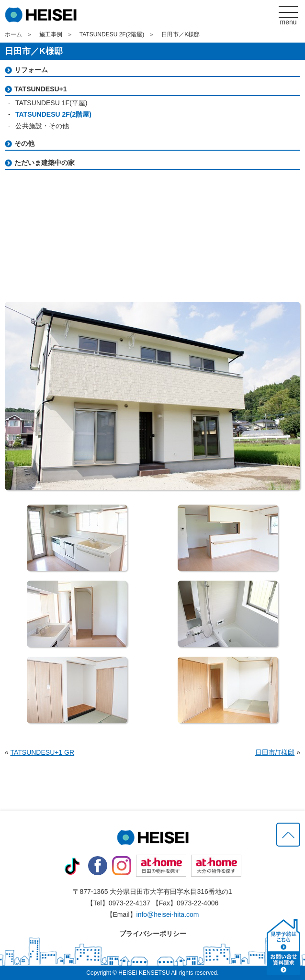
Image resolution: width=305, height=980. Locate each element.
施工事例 (51, 34)
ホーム (13, 34)
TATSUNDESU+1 (41, 89)
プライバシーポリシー (153, 934)
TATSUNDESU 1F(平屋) (51, 103)
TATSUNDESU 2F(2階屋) (112, 34)
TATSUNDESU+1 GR (42, 752)
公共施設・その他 (42, 126)
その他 (24, 143)
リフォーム (31, 70)
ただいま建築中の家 (45, 163)
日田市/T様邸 (275, 752)
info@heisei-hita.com (168, 914)
